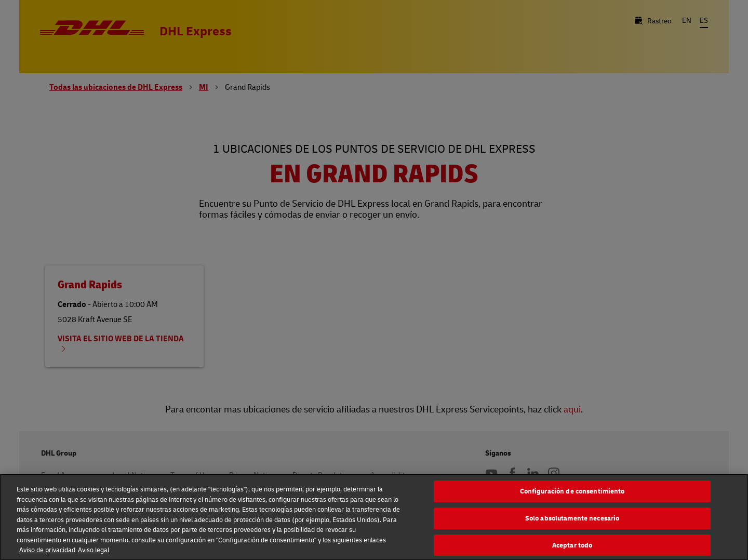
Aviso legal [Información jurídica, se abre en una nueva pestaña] (94, 552)
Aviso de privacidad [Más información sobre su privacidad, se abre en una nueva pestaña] (47, 552)
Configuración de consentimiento (572, 494)
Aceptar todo (572, 547)
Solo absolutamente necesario (572, 521)
